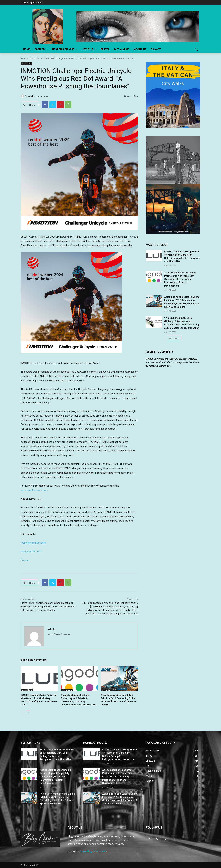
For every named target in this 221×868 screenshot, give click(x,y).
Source (25, 560)
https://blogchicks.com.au (59, 634)
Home (24, 58)
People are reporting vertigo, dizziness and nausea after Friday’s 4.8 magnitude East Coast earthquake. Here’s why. (172, 362)
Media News (35, 58)
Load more (173, 338)
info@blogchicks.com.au (94, 851)
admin (31, 96)
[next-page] (28, 712)
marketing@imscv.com (33, 543)
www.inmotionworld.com (34, 490)
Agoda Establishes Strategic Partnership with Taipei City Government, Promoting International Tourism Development (180, 279)
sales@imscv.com (31, 552)
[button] (196, 49)
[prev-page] (23, 712)
